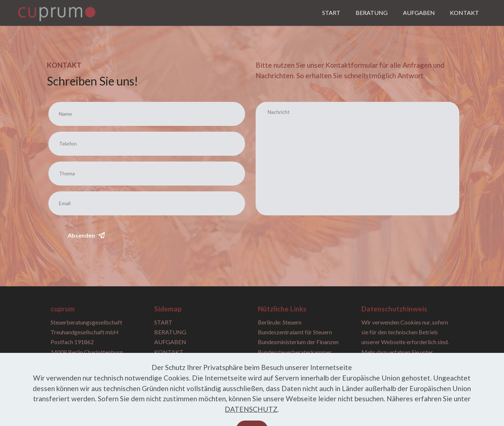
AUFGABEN (419, 13)
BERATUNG (372, 13)
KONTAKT (464, 13)
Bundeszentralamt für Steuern (295, 332)
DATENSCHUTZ (251, 418)
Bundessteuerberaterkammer (295, 352)
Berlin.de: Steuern (280, 322)
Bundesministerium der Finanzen (298, 342)
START (331, 13)
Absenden (86, 235)
